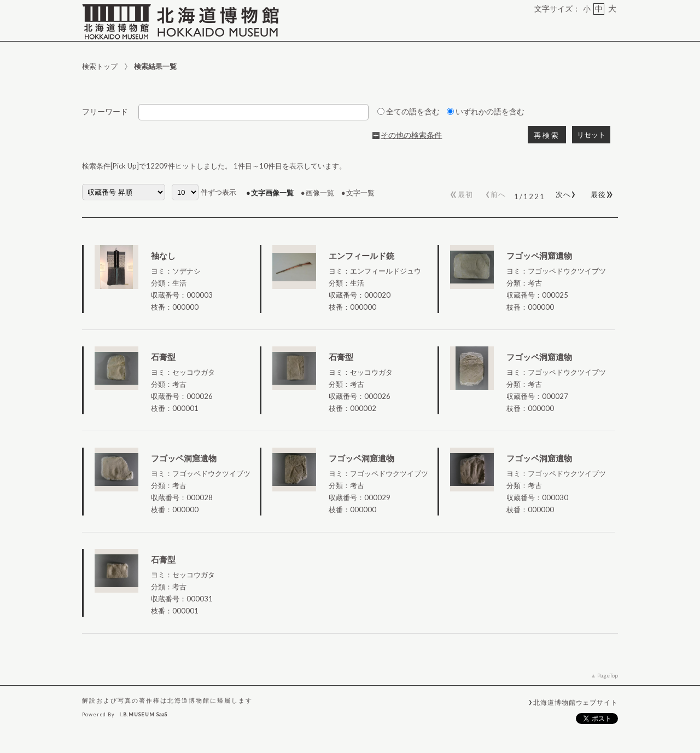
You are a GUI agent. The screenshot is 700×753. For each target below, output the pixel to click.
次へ (564, 192)
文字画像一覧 (272, 193)
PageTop (608, 675)
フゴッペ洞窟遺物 (539, 256)
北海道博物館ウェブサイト (576, 702)
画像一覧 (320, 193)
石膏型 (163, 357)
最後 (600, 192)
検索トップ (100, 66)
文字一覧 (360, 193)
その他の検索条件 (411, 135)
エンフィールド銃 (361, 256)
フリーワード (105, 112)
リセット (591, 135)
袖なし (163, 256)
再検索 (547, 135)
